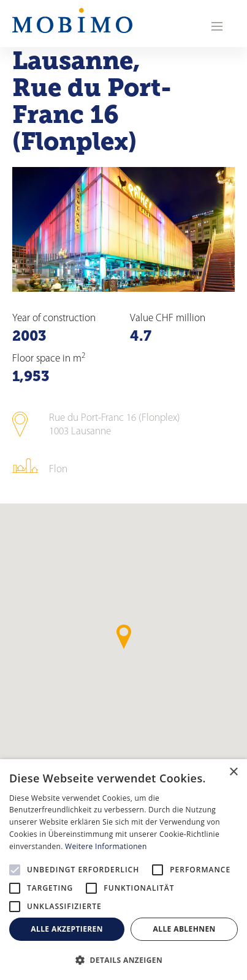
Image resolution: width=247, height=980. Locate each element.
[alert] (123, 870)
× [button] (233, 772)
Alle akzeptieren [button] (67, 929)
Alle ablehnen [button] (184, 929)
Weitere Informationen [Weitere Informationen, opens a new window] (106, 846)
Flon (58, 470)
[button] (123, 960)
